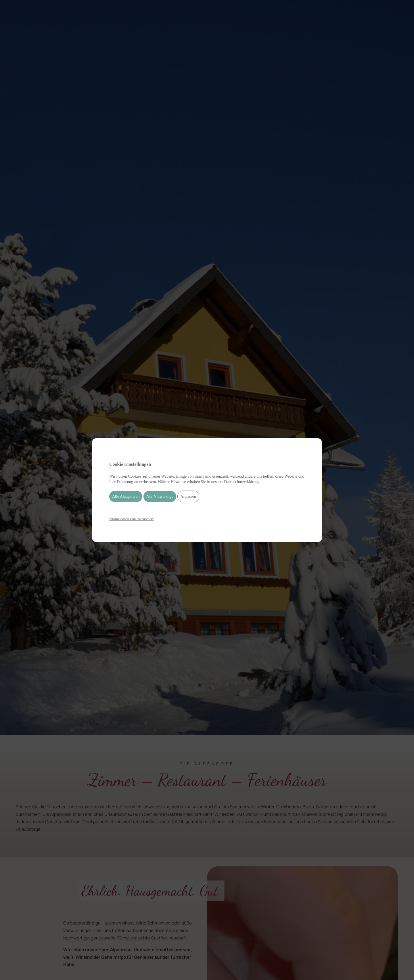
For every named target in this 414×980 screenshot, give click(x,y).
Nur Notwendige (160, 496)
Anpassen (188, 496)
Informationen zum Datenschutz (132, 519)
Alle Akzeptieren (126, 496)
